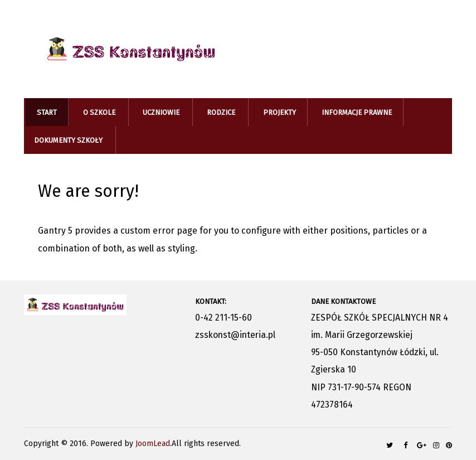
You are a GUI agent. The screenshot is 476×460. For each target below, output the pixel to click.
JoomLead (153, 444)
